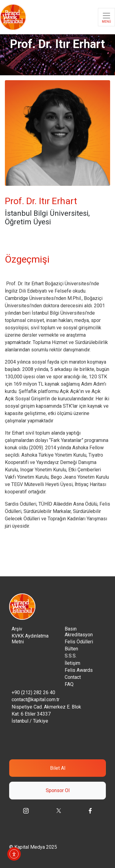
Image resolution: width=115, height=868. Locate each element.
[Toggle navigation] (106, 17)
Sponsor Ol (58, 790)
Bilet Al (58, 768)
